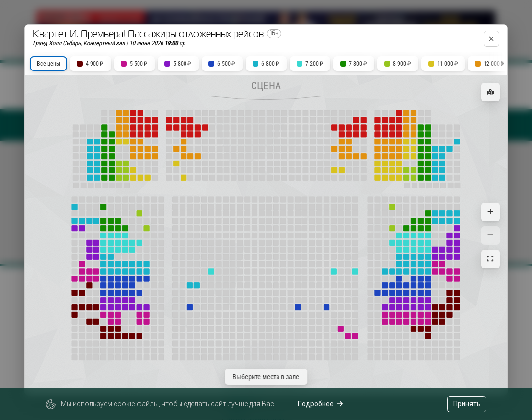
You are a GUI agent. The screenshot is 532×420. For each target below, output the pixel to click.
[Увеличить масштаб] (490, 212)
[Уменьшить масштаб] (490, 235)
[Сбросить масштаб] (490, 259)
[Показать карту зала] (490, 92)
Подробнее (320, 404)
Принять (467, 404)
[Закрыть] (491, 39)
